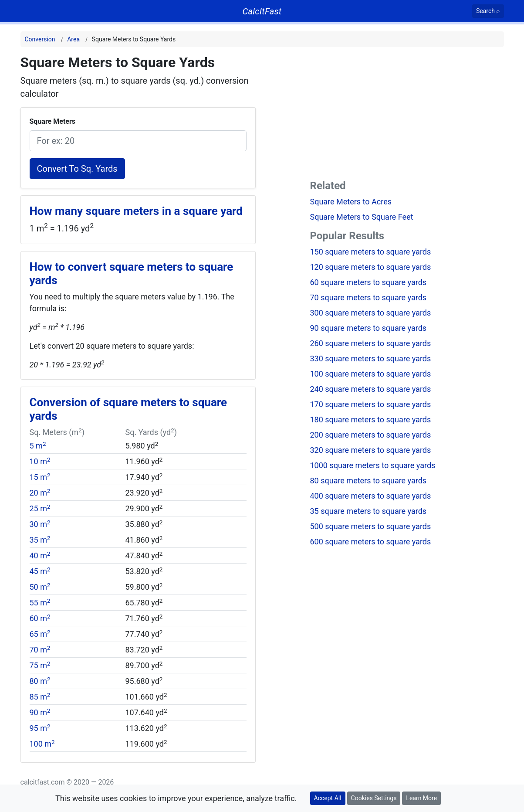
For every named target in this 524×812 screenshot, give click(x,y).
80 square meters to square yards (368, 481)
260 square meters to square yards (371, 343)
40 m (40, 555)
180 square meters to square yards (371, 420)
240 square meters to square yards (371, 389)
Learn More (421, 798)
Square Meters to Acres (351, 202)
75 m (40, 665)
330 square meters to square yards (371, 358)
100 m (42, 744)
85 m (40, 697)
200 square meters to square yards (371, 435)
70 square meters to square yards (368, 297)
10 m (40, 461)
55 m (40, 603)
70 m (40, 650)
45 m (40, 571)
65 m (40, 634)
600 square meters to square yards (371, 542)
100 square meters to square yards (371, 374)
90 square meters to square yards (368, 328)
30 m (40, 524)
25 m (40, 508)
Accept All (328, 798)
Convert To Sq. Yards (77, 169)
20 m (40, 493)
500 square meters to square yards (371, 526)
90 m (40, 712)
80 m (40, 681)
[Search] (488, 11)
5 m (38, 446)
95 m (40, 728)
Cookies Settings (374, 798)
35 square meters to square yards (368, 511)
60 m (40, 618)
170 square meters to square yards (371, 404)
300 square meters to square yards (371, 313)
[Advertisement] (407, 115)
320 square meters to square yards (371, 450)
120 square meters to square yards (371, 267)
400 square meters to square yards (371, 496)
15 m (40, 477)
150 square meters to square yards (371, 252)
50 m (40, 587)
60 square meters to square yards (368, 282)
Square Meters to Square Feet (362, 217)
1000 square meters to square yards (373, 465)
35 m (40, 540)
